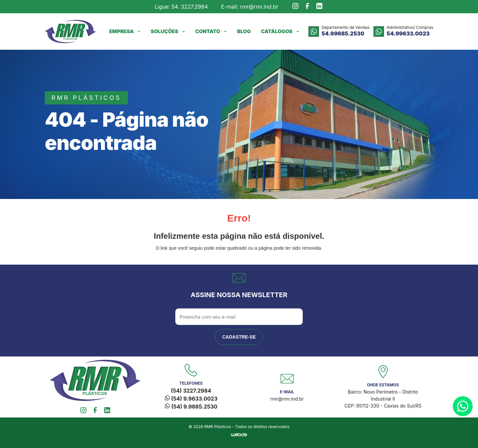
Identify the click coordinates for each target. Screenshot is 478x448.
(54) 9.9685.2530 (191, 407)
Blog (244, 31)
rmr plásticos (86, 98)
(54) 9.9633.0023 (191, 399)
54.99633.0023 (408, 33)
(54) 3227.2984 (191, 391)
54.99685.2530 (343, 33)
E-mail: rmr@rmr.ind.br (250, 7)
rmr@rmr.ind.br (287, 399)
